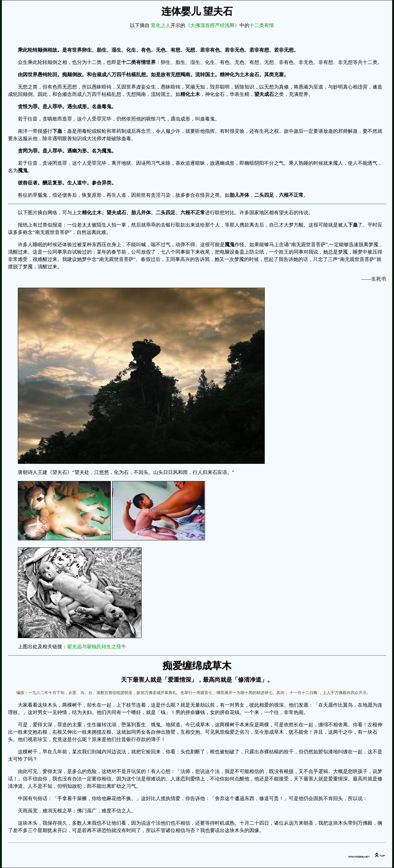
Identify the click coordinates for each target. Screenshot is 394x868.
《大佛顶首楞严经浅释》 (212, 25)
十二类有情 (262, 25)
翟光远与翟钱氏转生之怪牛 (97, 647)
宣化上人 (161, 25)
